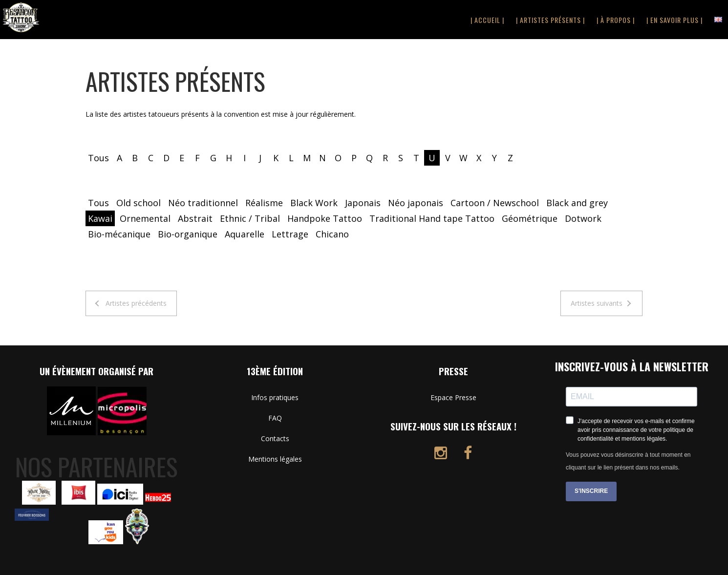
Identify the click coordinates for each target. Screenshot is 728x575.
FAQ (275, 418)
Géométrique (530, 218)
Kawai (100, 218)
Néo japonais (416, 203)
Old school (139, 203)
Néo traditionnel (203, 203)
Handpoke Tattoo (325, 218)
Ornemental (145, 218)
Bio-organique (188, 234)
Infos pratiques (275, 397)
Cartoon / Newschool (495, 203)
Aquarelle (245, 234)
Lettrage (290, 234)
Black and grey (577, 203)
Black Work (314, 203)
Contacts (275, 438)
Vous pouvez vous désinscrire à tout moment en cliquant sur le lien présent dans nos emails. (628, 461)
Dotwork (583, 218)
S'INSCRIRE (591, 491)
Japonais (363, 203)
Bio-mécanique (119, 234)
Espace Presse (453, 397)
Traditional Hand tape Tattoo (432, 218)
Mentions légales (275, 459)
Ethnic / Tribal (250, 218)
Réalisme (264, 203)
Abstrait (195, 218)
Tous (98, 158)
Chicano (332, 234)
